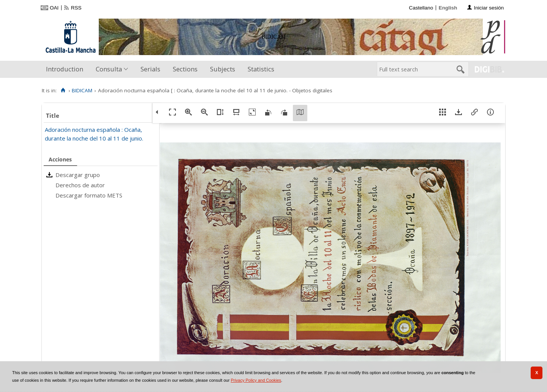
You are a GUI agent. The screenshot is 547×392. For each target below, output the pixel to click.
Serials (150, 69)
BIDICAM (82, 90)
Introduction (65, 69)
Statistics (261, 69)
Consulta (109, 69)
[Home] (63, 90)
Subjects (223, 69)
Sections (185, 69)
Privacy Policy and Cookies (256, 380)
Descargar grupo (78, 175)
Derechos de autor (80, 185)
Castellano (421, 8)
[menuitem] (66, 69)
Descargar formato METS (89, 195)
